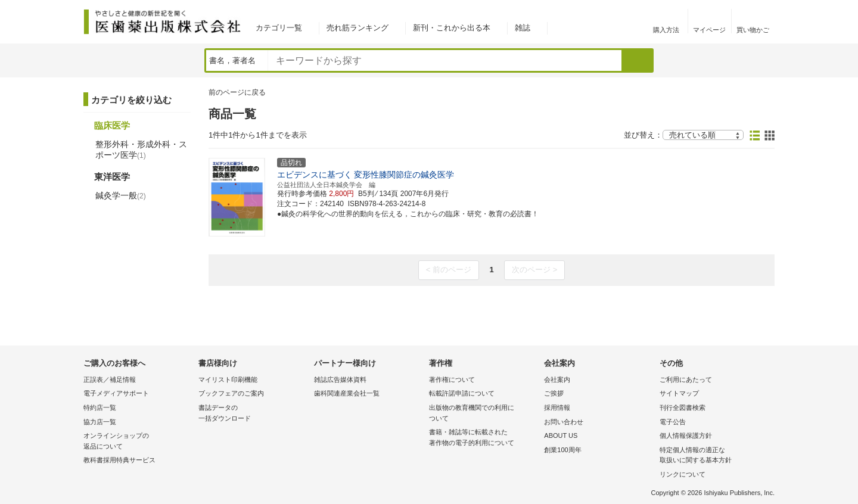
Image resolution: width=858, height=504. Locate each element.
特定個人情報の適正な (714, 456)
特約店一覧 (100, 407)
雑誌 (523, 28)
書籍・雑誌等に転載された (484, 438)
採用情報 (557, 407)
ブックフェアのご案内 (231, 393)
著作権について (452, 379)
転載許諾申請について (462, 393)
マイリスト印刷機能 (228, 379)
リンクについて (683, 474)
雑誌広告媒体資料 (340, 379)
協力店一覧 (100, 422)
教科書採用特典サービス (119, 460)
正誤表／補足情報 (110, 379)
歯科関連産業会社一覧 (347, 393)
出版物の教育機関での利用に (484, 414)
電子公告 (673, 422)
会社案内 (557, 379)
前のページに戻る (237, 92)
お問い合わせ (564, 422)
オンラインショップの (138, 442)
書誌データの (253, 414)
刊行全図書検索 (683, 407)
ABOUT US (561, 435)
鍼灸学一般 (121, 195)
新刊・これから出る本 (452, 28)
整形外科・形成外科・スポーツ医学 (141, 150)
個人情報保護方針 (686, 435)
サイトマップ (679, 393)
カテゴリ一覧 (279, 28)
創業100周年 (562, 450)
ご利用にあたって (686, 379)
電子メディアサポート (116, 393)
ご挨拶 (554, 393)
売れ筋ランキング (357, 28)
